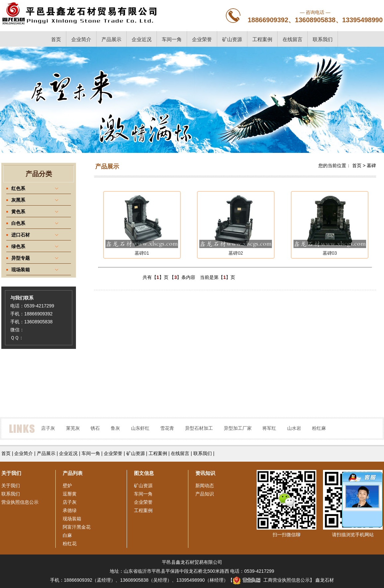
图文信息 (144, 473)
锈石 (95, 428)
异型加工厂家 (238, 428)
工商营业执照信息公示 (271, 580)
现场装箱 (72, 519)
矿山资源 (232, 39)
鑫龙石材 (325, 580)
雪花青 (167, 428)
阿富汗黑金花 (77, 527)
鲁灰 (115, 428)
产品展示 (111, 39)
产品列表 (73, 473)
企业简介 (81, 39)
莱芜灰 (73, 428)
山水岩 (294, 428)
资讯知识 (205, 473)
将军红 (269, 428)
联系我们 (323, 39)
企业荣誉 (202, 39)
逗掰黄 (70, 494)
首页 (56, 39)
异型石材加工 (199, 428)
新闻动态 (205, 486)
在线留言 (292, 39)
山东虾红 (140, 428)
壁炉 (67, 486)
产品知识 (205, 494)
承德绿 (70, 510)
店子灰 (48, 428)
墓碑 (371, 165)
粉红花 (70, 544)
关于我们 (11, 486)
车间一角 (172, 39)
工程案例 (262, 39)
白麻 (67, 535)
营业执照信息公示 (20, 502)
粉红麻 (319, 428)
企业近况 (142, 39)
